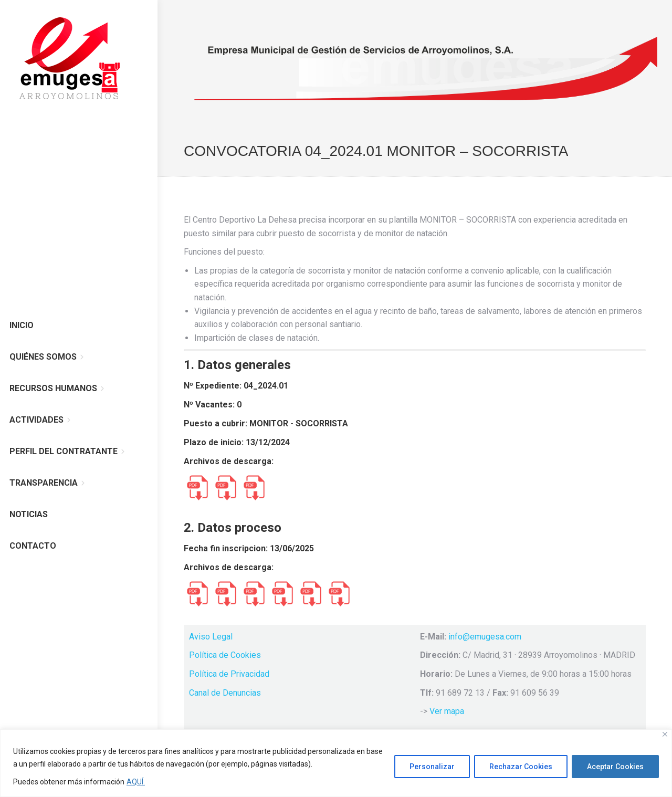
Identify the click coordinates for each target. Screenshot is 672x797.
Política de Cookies (225, 655)
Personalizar (432, 767)
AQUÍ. (136, 782)
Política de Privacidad (229, 674)
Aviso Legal (211, 637)
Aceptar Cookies (615, 767)
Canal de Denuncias (225, 693)
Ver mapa (447, 711)
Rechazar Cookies (521, 767)
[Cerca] (665, 734)
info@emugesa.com (485, 637)
